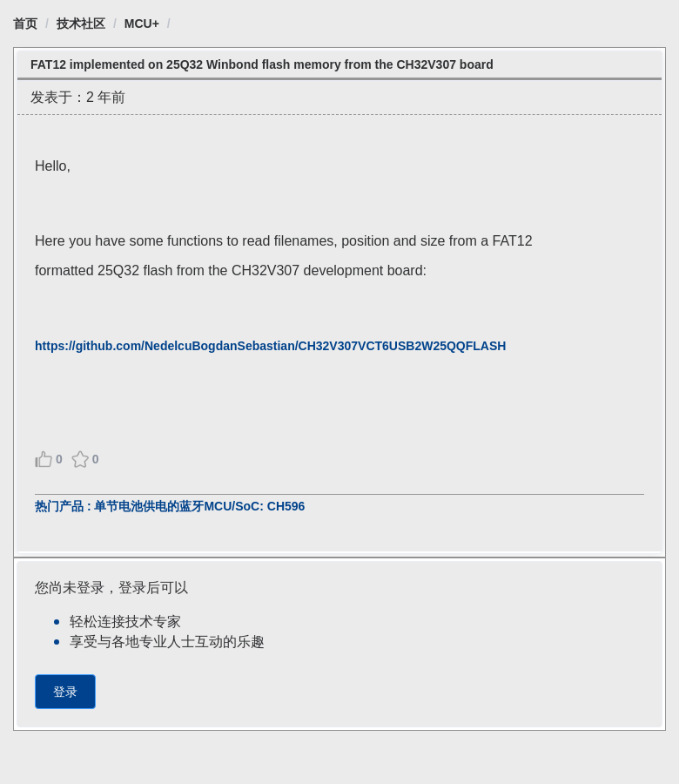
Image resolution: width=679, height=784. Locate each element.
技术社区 (81, 24)
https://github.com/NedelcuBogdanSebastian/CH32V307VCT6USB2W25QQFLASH (270, 346)
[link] (25, 24)
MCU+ (142, 24)
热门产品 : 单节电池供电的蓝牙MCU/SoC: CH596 (170, 506)
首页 (25, 24)
